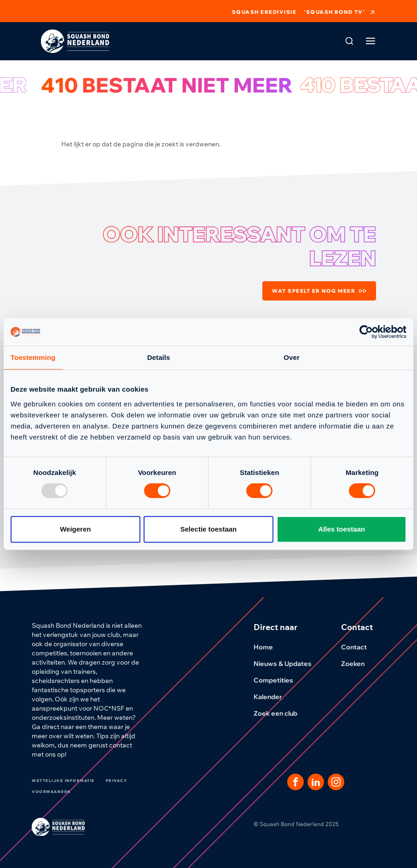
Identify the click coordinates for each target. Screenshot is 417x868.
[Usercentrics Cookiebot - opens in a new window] (366, 332)
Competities (279, 680)
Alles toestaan (342, 529)
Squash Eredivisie (264, 12)
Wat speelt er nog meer (319, 291)
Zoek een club (281, 713)
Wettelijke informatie (63, 781)
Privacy (117, 781)
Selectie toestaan (209, 529)
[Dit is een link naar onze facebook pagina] (295, 782)
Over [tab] (292, 357)
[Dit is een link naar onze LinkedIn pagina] (316, 782)
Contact (359, 647)
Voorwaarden (51, 792)
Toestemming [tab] (33, 357)
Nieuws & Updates (288, 664)
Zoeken (358, 664)
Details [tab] (159, 357)
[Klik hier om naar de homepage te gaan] (75, 41)
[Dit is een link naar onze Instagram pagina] (336, 782)
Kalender (273, 697)
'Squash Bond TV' (340, 12)
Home (269, 647)
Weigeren (75, 529)
